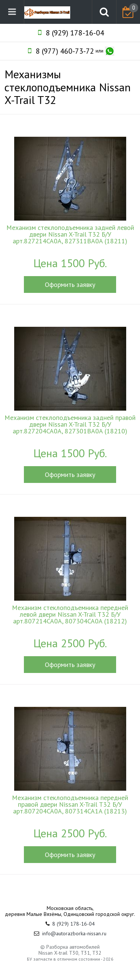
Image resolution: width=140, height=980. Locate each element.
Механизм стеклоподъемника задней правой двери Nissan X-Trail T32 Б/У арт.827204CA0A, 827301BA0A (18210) (70, 424)
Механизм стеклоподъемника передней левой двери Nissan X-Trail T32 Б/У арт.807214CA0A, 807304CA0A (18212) (70, 614)
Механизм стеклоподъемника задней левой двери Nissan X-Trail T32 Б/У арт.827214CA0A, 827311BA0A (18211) (70, 234)
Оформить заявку (70, 284)
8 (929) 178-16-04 (75, 33)
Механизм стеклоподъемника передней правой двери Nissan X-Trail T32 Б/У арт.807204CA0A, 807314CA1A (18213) (70, 804)
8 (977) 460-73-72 (65, 51)
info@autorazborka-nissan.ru (74, 933)
